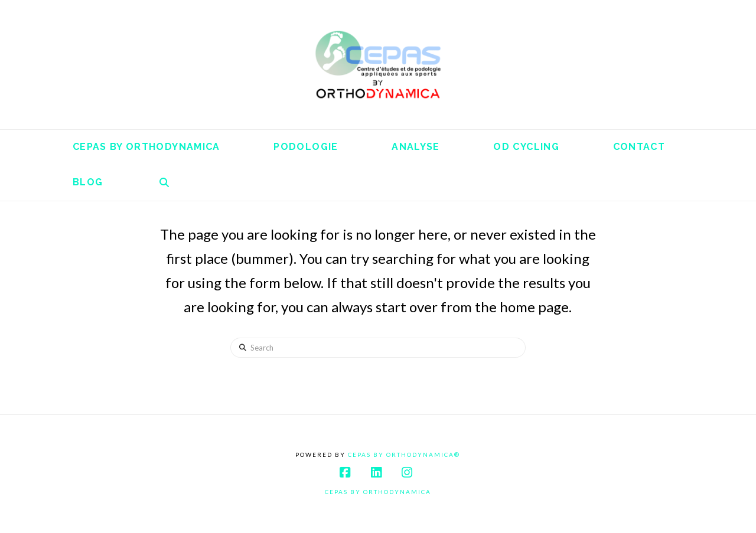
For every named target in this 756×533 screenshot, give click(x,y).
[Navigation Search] (164, 183)
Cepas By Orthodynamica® (404, 454)
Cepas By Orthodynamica (378, 492)
